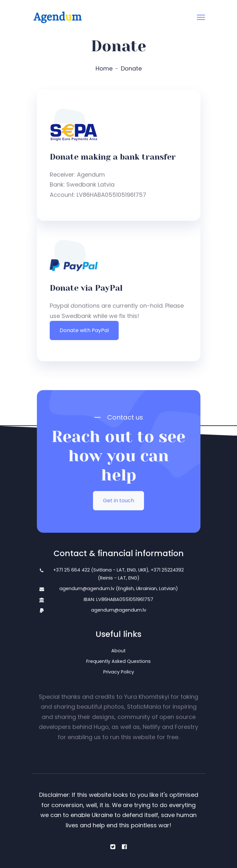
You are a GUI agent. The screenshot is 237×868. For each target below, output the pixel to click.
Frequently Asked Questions (119, 661)
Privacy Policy (119, 672)
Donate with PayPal (84, 330)
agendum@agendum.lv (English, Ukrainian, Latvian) (119, 588)
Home (104, 68)
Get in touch (119, 501)
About (119, 651)
